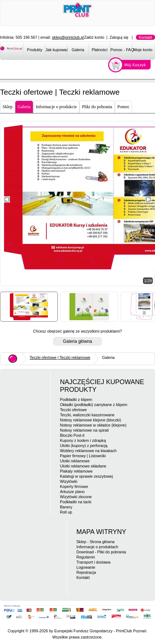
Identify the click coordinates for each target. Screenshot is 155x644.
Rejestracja (86, 572)
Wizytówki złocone (76, 497)
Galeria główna (77, 341)
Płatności (100, 50)
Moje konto (143, 50)
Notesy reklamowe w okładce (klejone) (93, 425)
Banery (66, 507)
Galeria (78, 50)
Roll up (66, 512)
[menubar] (89, 51)
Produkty (35, 50)
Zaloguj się (119, 37)
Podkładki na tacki (76, 502)
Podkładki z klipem (76, 399)
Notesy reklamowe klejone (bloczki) (90, 420)
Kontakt (145, 37)
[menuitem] (34, 51)
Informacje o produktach (97, 547)
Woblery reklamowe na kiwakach (88, 451)
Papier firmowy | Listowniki (83, 456)
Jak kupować (56, 50)
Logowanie (86, 567)
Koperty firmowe (74, 486)
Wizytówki (69, 481)
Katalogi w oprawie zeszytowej (86, 476)
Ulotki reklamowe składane (83, 466)
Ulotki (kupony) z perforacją (84, 446)
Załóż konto (94, 37)
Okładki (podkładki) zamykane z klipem (94, 405)
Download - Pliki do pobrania (101, 552)
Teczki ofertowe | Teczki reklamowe (60, 357)
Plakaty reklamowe (76, 471)
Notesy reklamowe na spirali (84, 430)
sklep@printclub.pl (68, 37)
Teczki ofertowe (73, 410)
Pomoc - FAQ (121, 50)
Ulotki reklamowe (75, 461)
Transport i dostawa (93, 562)
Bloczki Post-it (72, 435)
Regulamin (86, 557)
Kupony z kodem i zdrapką (83, 440)
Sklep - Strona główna (95, 542)
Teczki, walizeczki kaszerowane (87, 415)
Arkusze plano (72, 492)
